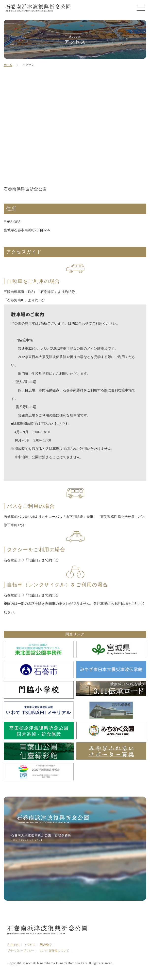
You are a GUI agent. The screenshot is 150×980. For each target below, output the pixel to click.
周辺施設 (46, 945)
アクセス (30, 945)
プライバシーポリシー (21, 950)
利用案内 (13, 945)
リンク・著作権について (54, 950)
